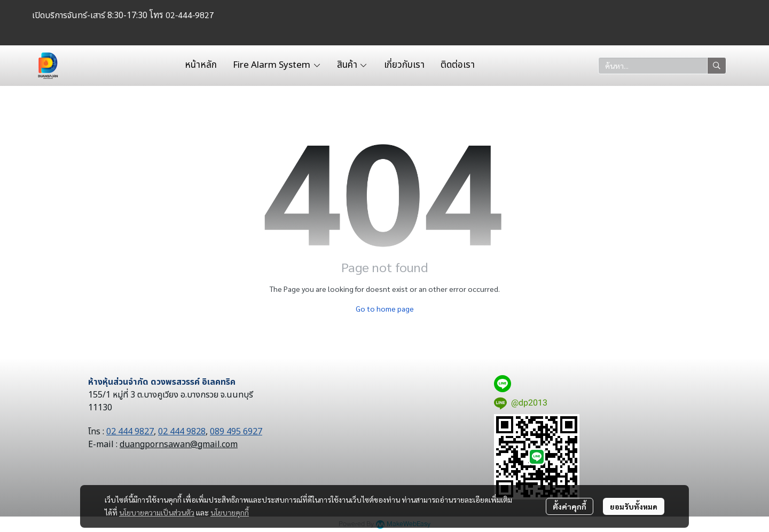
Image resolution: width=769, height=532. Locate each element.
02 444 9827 (130, 432)
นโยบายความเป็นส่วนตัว (157, 512)
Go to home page (385, 308)
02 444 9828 (182, 432)
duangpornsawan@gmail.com (179, 444)
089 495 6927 (236, 432)
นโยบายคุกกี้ (230, 512)
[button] (662, 66)
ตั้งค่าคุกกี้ (570, 506)
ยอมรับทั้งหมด (634, 506)
